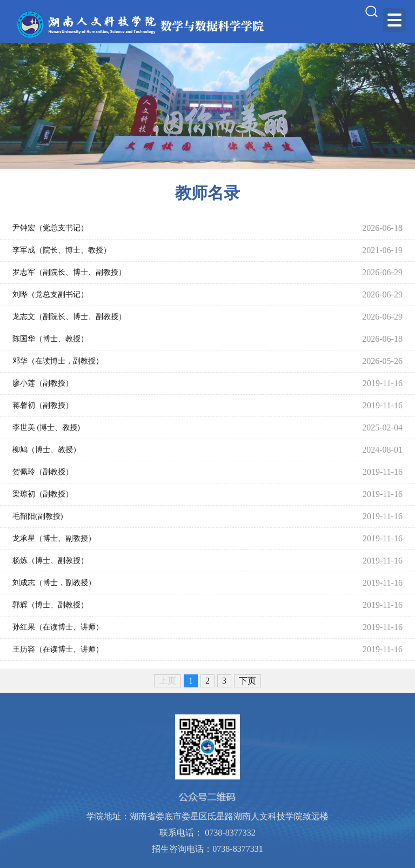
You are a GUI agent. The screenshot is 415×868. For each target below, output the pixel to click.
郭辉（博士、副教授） (50, 605)
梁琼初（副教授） (43, 494)
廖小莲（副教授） (43, 383)
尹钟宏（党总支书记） (50, 228)
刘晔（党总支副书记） (50, 294)
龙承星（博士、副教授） (54, 538)
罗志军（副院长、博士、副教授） (69, 272)
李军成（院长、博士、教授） (62, 250)
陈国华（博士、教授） (50, 339)
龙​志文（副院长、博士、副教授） (69, 317)
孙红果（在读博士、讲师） (58, 627)
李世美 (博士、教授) (46, 428)
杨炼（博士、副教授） (50, 561)
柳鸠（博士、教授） (46, 450)
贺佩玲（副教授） (43, 472)
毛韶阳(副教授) (38, 516)
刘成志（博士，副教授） (54, 583)
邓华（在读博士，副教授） (58, 361)
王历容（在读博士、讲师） (58, 649)
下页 (247, 681)
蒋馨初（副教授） (43, 405)
